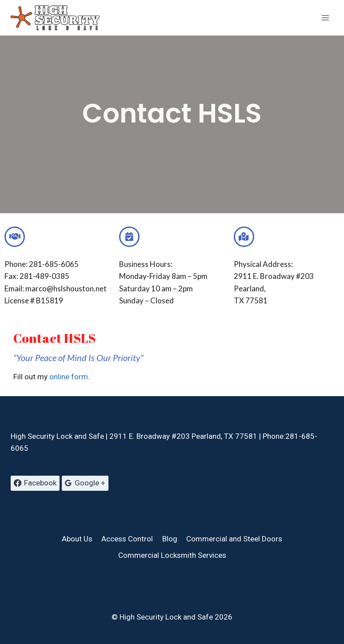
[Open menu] (325, 18)
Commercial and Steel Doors (234, 539)
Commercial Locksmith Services (172, 555)
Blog (170, 539)
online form (69, 377)
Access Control (127, 539)
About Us (77, 539)
